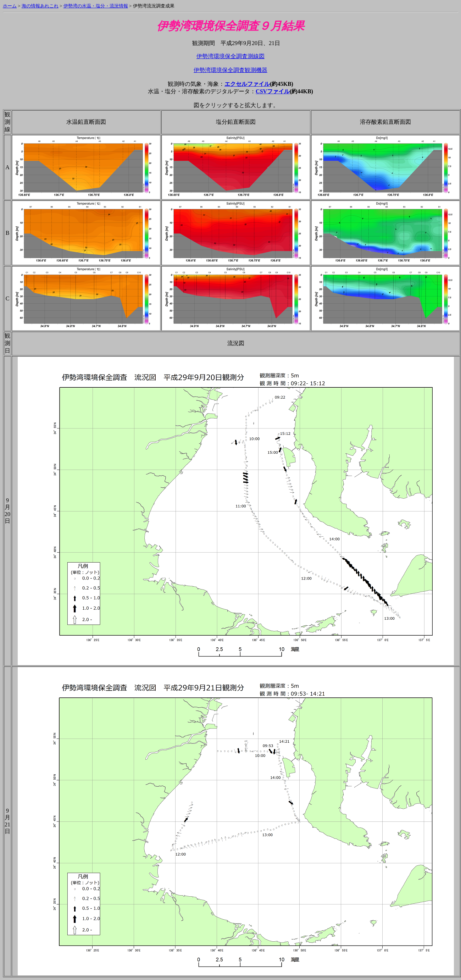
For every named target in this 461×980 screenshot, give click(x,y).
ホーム (10, 6)
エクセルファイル (247, 84)
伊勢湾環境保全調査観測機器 (230, 70)
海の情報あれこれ (40, 6)
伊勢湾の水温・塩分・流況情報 (96, 6)
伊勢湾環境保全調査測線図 (230, 56)
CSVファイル (273, 91)
